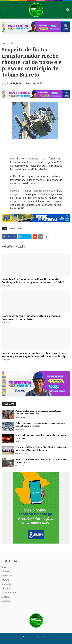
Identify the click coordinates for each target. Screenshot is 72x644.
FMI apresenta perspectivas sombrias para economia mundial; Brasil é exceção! (40, 424)
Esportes (6, 601)
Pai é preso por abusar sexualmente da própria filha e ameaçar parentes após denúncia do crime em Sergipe (34, 355)
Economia (6, 584)
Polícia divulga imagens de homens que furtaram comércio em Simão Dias (38, 412)
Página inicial (7, 43)
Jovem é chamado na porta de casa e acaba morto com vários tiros (41, 437)
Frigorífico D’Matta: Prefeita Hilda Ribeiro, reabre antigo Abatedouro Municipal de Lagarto (42, 449)
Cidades (5, 571)
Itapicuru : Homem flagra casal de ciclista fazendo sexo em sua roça (41, 461)
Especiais (6, 597)
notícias (22, 43)
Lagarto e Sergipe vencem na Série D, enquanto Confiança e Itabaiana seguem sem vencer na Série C (33, 281)
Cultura (5, 580)
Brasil (4, 567)
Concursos (7, 576)
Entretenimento (9, 593)
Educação (6, 588)
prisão (20, 229)
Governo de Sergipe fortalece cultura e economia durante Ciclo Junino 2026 (31, 318)
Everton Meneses (43, 637)
